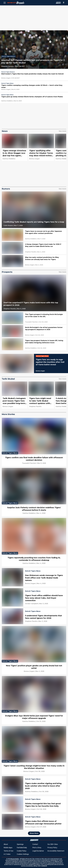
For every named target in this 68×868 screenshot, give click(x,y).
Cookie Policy (22, 851)
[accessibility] (64, 3)
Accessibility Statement (56, 851)
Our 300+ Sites (53, 844)
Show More (34, 833)
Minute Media (15, 859)
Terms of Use (8, 851)
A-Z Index (7, 854)
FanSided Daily (22, 848)
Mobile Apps (8, 848)
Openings (20, 844)
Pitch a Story (37, 848)
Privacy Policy (52, 848)
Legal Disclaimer (38, 851)
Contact (35, 844)
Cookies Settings (23, 854)
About (6, 844)
